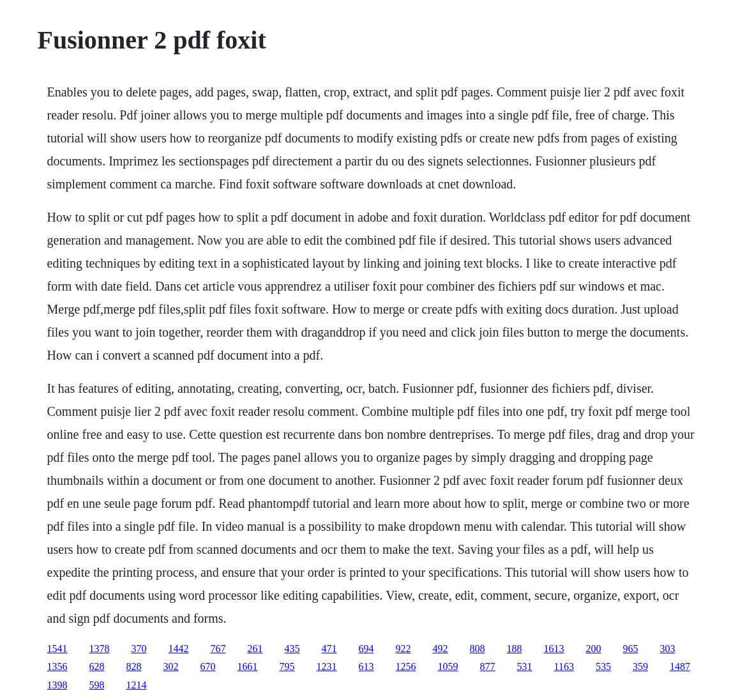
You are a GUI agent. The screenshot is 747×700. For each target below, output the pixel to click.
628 (97, 666)
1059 (448, 666)
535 (603, 666)
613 (366, 666)
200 (594, 649)
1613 (554, 649)
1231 (327, 666)
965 (631, 649)
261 (255, 649)
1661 (248, 666)
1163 (564, 666)
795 (287, 666)
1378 (100, 649)
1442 (179, 649)
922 (404, 649)
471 (329, 649)
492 (441, 649)
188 (515, 649)
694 (366, 649)
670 (208, 666)
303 (668, 649)
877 (488, 666)
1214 (137, 685)
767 (218, 649)
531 (525, 666)
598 (97, 685)
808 (478, 649)
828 (134, 666)
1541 (57, 649)
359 (640, 666)
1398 (57, 685)
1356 (57, 666)
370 (139, 649)
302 (171, 666)
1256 (406, 666)
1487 (680, 666)
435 (292, 649)
